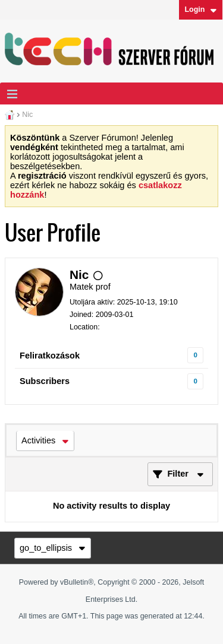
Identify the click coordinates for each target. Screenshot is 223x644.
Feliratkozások (50, 356)
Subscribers (45, 381)
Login (200, 9)
